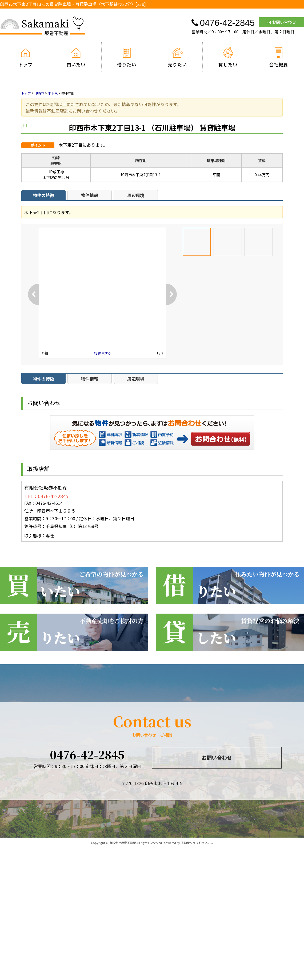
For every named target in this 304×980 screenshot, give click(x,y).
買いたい (76, 58)
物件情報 (90, 195)
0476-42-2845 (87, 754)
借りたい (127, 58)
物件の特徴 (43, 195)
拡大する (102, 353)
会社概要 (279, 58)
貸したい (228, 58)
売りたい (177, 58)
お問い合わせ (281, 22)
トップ (26, 58)
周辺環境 (136, 195)
